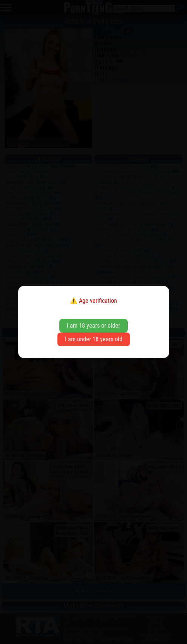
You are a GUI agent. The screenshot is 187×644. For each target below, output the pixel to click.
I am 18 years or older (93, 326)
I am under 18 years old (94, 339)
